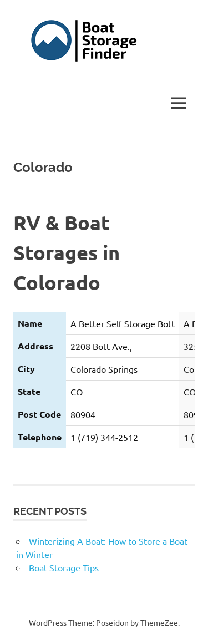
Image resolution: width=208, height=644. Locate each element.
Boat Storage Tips (64, 567)
